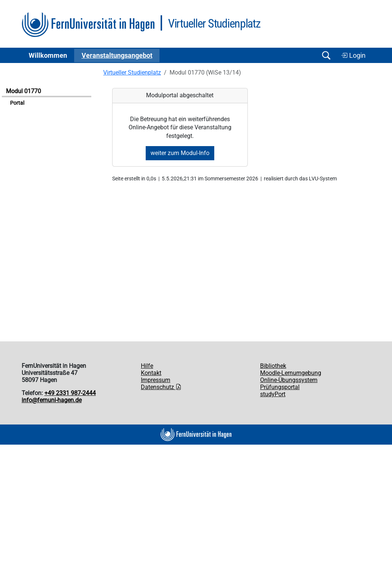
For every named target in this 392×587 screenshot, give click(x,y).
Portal (17, 103)
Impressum (156, 380)
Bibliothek (273, 366)
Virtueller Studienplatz (132, 72)
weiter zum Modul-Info (180, 153)
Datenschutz (161, 387)
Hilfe (147, 366)
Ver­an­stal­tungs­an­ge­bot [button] (117, 56)
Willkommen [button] (48, 56)
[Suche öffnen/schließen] (326, 55)
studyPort (273, 394)
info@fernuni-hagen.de (52, 400)
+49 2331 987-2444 (70, 393)
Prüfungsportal (280, 387)
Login (353, 56)
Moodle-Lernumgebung (291, 373)
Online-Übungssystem (289, 380)
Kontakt (151, 373)
